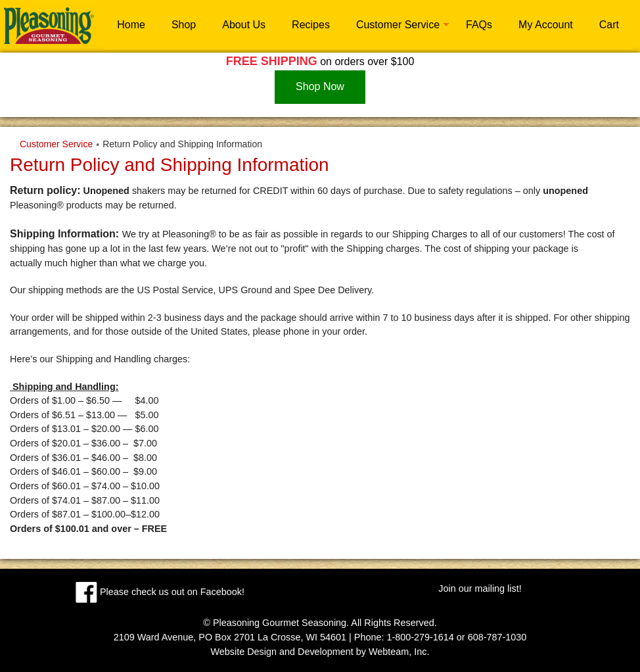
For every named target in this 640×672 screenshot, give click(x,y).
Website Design (243, 652)
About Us (244, 25)
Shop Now (320, 86)
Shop (184, 25)
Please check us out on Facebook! (160, 592)
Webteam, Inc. (399, 652)
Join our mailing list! (480, 588)
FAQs (479, 25)
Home (131, 25)
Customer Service (398, 25)
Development (326, 652)
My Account (546, 25)
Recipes (311, 25)
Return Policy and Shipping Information (182, 144)
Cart (609, 25)
